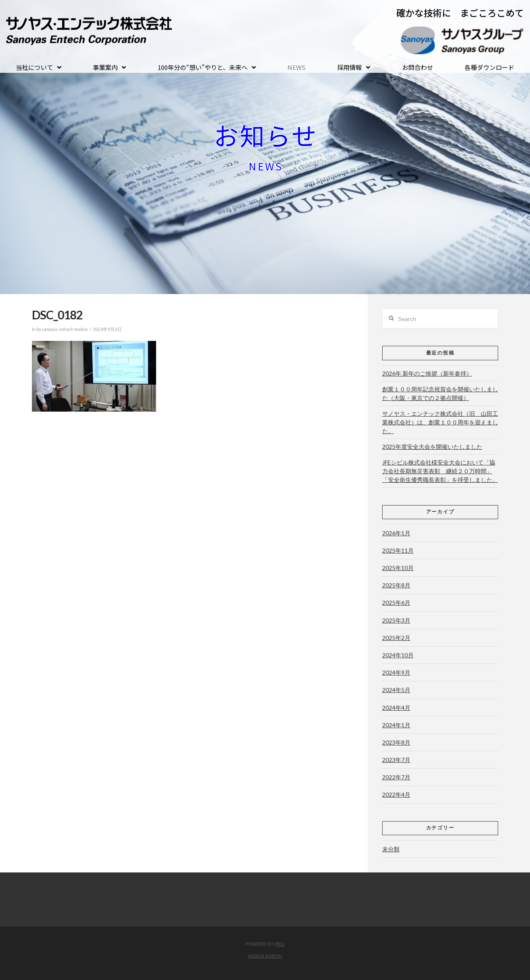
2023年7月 (396, 760)
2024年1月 (396, 725)
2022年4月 (396, 794)
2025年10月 (398, 568)
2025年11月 (398, 550)
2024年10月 (398, 655)
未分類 (391, 849)
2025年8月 (396, 585)
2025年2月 (396, 638)
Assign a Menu (265, 956)
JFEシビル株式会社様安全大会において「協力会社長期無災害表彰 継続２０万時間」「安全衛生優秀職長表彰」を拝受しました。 (440, 471)
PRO (280, 944)
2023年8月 (396, 742)
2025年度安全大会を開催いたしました (432, 447)
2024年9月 (396, 672)
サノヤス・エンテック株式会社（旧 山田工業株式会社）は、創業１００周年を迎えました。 (440, 422)
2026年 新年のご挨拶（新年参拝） (427, 373)
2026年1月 (396, 533)
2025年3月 (396, 620)
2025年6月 (396, 603)
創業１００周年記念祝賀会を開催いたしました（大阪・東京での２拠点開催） (440, 393)
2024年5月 (396, 690)
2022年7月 (396, 777)
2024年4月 (396, 708)
